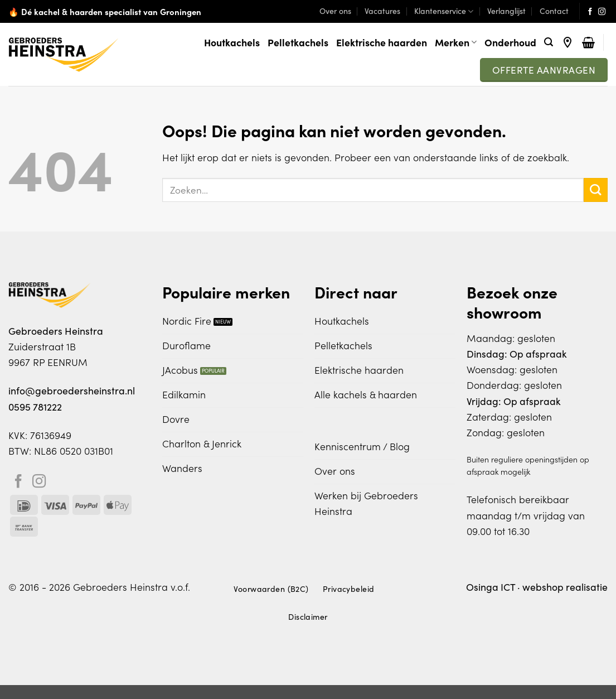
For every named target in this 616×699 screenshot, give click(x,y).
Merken (456, 42)
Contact (554, 11)
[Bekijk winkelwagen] (588, 42)
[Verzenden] (596, 190)
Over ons (335, 11)
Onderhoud (510, 42)
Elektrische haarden (382, 42)
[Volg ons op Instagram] (602, 12)
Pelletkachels (298, 42)
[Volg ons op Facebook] (590, 12)
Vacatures (382, 11)
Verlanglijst (506, 11)
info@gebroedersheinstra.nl (72, 391)
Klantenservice (444, 11)
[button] (549, 42)
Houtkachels (232, 42)
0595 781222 (35, 407)
